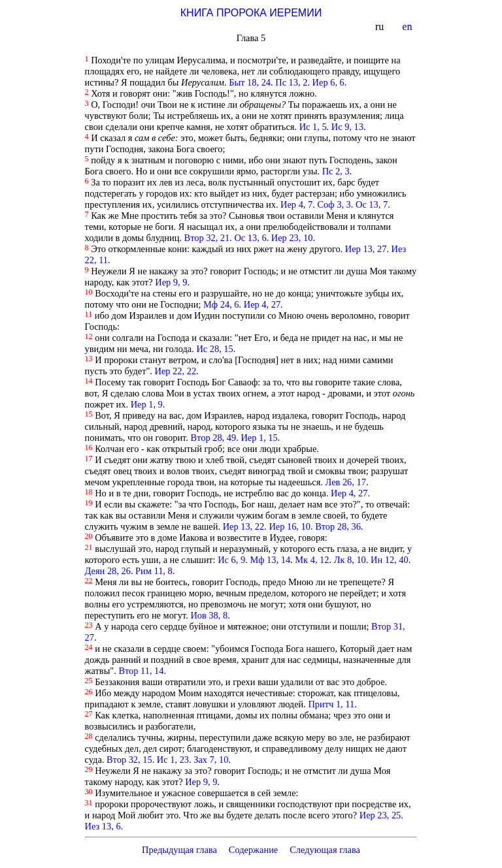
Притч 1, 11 (331, 704)
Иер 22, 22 (176, 371)
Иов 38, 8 (209, 615)
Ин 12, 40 (390, 560)
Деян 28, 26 (108, 571)
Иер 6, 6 (328, 82)
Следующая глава (325, 850)
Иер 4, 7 (296, 204)
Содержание (254, 850)
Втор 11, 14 (141, 671)
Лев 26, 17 (345, 482)
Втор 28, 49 (214, 438)
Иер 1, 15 (259, 438)
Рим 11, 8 (154, 571)
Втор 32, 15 (129, 760)
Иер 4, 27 (262, 304)
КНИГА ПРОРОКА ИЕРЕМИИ (251, 13)
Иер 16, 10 (290, 526)
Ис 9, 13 (347, 127)
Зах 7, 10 (211, 760)
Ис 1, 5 (313, 127)
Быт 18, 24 (250, 82)
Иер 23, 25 (380, 815)
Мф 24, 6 (221, 304)
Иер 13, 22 (244, 526)
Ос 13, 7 (372, 204)
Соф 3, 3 (334, 204)
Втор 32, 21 (207, 238)
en (408, 26)
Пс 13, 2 (291, 82)
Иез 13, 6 (103, 826)
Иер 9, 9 (171, 282)
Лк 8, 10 (350, 560)
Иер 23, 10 (292, 238)
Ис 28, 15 (214, 349)
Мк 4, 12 (312, 560)
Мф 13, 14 (270, 560)
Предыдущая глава (179, 850)
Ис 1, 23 (173, 760)
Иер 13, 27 (366, 249)
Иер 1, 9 (147, 404)
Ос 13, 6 (250, 238)
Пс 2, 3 (336, 171)
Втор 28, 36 (338, 526)
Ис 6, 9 (231, 560)
